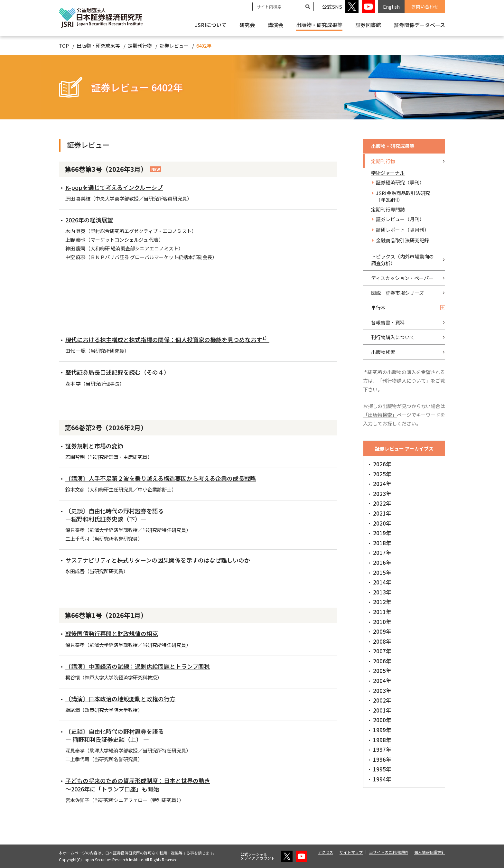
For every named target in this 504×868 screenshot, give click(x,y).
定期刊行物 (140, 46)
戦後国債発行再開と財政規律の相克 (112, 633)
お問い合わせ (425, 6)
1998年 (382, 740)
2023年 (382, 494)
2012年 (382, 602)
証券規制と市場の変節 (94, 446)
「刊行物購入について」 (404, 381)
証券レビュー (174, 46)
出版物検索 (383, 352)
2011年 (382, 612)
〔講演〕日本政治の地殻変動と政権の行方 (120, 699)
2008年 (382, 641)
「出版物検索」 (380, 415)
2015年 (382, 572)
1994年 (382, 779)
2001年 (382, 710)
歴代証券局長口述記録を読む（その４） (117, 372)
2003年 (382, 691)
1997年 (382, 749)
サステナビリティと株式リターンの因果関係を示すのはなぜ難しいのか (158, 560)
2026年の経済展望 (89, 220)
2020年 (382, 523)
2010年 (382, 622)
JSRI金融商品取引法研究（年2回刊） (403, 196)
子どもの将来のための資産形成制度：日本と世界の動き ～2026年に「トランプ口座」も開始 (138, 784)
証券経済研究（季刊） (400, 182)
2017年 (382, 552)
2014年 (382, 582)
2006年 (382, 661)
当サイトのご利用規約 (388, 852)
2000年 (382, 720)
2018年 (382, 543)
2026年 (382, 464)
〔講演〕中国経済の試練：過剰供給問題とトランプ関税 (138, 666)
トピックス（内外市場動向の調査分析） (402, 260)
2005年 (382, 671)
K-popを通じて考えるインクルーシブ (114, 187)
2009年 (382, 631)
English (391, 7)
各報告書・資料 (388, 322)
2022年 (382, 503)
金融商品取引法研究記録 (402, 240)
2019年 (382, 533)
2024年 (382, 484)
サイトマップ (351, 852)
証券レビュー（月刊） (400, 219)
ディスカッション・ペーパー (402, 278)
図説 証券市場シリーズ (397, 293)
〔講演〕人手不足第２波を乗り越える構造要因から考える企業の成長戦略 (161, 478)
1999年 (382, 730)
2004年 (382, 681)
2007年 (382, 651)
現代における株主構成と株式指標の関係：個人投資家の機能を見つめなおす (167, 340)
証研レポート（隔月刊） (402, 230)
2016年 (382, 562)
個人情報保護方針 (430, 852)
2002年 (382, 700)
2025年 (382, 474)
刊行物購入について (393, 337)
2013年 (382, 592)
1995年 (382, 769)
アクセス (326, 852)
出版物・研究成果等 (319, 25)
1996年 (382, 759)
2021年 (382, 513)
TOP (64, 46)
